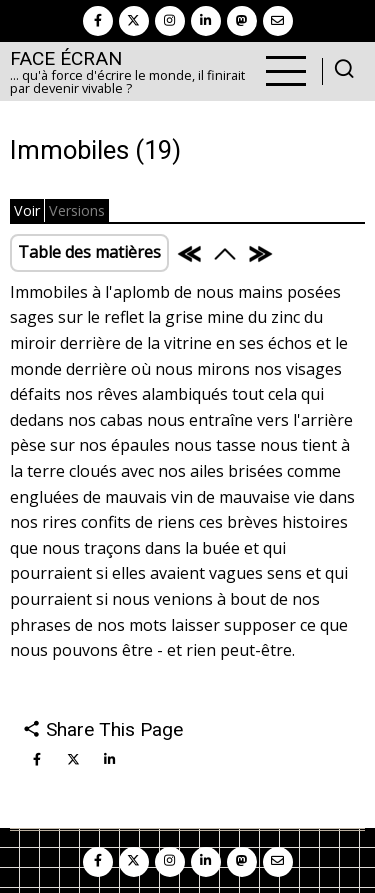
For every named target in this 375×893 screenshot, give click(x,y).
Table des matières (89, 252)
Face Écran (66, 58)
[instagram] (170, 21)
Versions (77, 210)
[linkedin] (206, 21)
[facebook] (98, 21)
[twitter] (134, 21)
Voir (27, 210)
